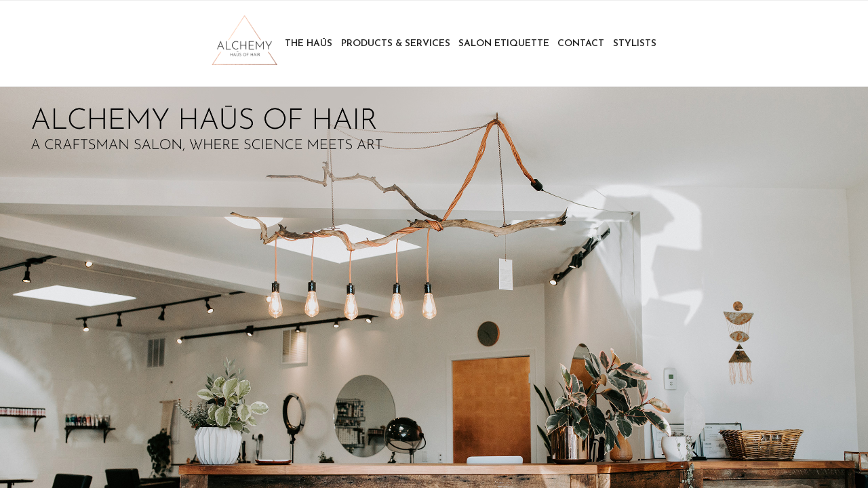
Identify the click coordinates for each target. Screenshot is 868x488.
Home (244, 44)
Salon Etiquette (504, 44)
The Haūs (309, 44)
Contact (581, 44)
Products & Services (396, 44)
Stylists (635, 44)
